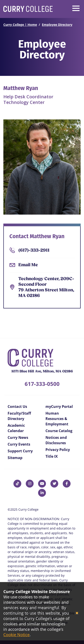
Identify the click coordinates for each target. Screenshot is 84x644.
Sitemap (15, 458)
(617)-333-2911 (34, 251)
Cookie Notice (16, 635)
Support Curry (20, 451)
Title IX (52, 456)
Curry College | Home (20, 25)
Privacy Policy (58, 450)
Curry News (18, 437)
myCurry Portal (59, 407)
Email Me (28, 265)
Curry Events (19, 444)
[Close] (77, 613)
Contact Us (17, 407)
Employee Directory (57, 25)
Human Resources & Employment (57, 419)
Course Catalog (59, 431)
